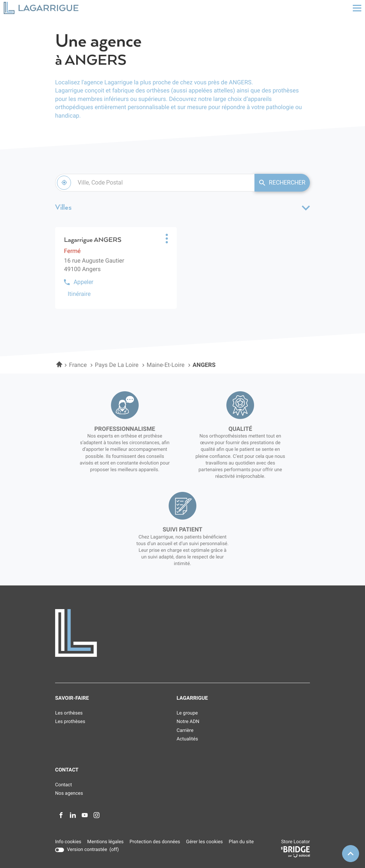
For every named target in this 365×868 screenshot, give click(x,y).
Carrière (185, 731)
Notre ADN (188, 722)
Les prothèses (70, 722)
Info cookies (68, 842)
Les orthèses (69, 713)
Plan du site (241, 842)
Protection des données (155, 842)
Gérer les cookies (204, 842)
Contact (63, 785)
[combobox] (155, 183)
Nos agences (69, 793)
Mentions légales (105, 842)
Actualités (187, 739)
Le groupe (187, 713)
